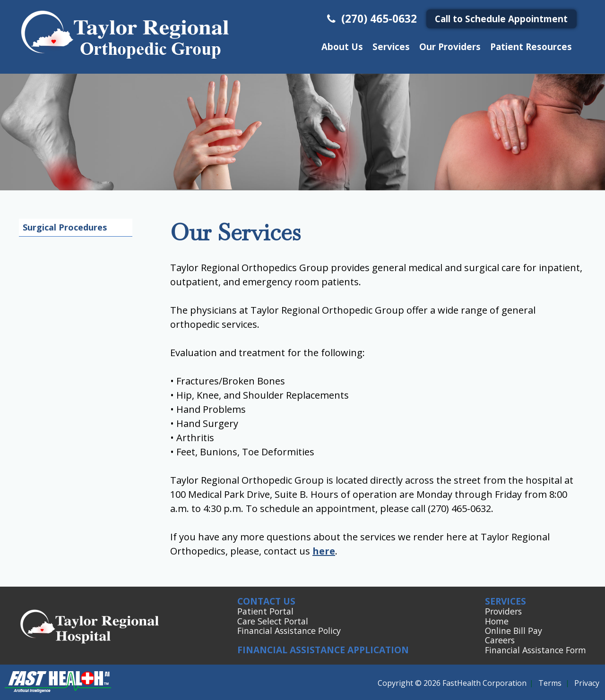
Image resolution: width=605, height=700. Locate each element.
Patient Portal (265, 611)
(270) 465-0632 (371, 19)
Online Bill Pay (514, 631)
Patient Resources (531, 47)
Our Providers (450, 47)
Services (391, 47)
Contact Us (266, 601)
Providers (503, 611)
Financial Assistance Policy (289, 631)
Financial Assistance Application (323, 650)
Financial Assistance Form (536, 650)
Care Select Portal (273, 621)
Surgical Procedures (65, 227)
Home (497, 621)
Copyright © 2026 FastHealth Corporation (452, 683)
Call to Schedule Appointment (501, 19)
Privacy (587, 683)
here (324, 551)
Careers (500, 640)
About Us (342, 47)
